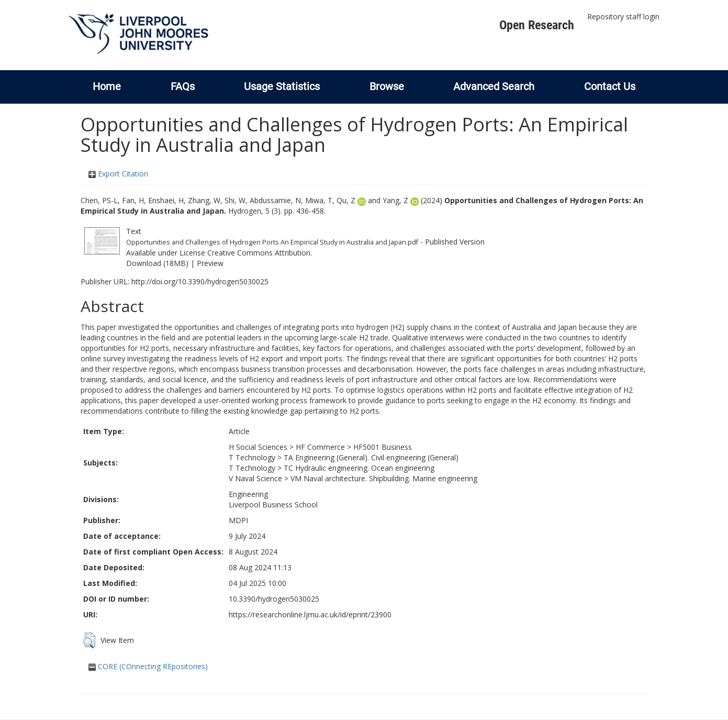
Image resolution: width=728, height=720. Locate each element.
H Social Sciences (258, 447)
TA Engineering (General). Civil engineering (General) (371, 457)
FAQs (183, 86)
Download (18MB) (157, 263)
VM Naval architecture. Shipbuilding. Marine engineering (384, 478)
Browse (387, 86)
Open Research (537, 25)
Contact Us (610, 86)
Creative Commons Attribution (259, 253)
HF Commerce (320, 447)
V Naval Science (255, 478)
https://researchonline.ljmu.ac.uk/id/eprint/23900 (310, 614)
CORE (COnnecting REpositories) (148, 666)
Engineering (248, 494)
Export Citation (118, 174)
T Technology (252, 457)
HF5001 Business (383, 447)
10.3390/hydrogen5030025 (274, 599)
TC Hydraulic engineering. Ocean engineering (359, 468)
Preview (210, 263)
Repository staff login (623, 16)
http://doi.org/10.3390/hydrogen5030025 (200, 281)
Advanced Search (494, 86)
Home (107, 86)
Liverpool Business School (273, 505)
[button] (89, 640)
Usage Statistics (282, 86)
